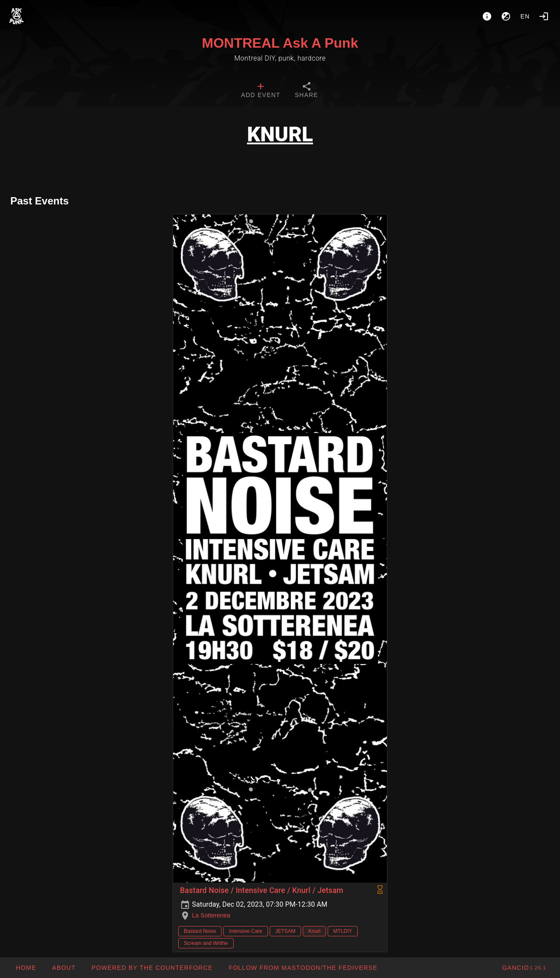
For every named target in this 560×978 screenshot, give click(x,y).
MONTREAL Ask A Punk (280, 43)
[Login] (544, 16)
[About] (487, 16)
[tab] (260, 91)
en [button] (525, 16)
